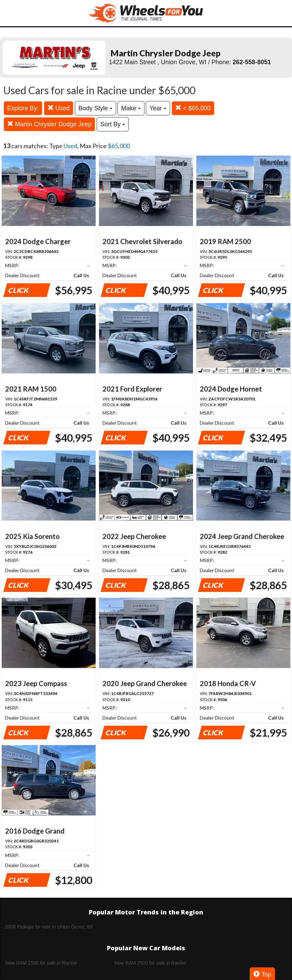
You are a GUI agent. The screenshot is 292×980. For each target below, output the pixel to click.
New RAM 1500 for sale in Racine (41, 963)
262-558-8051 (252, 62)
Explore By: (23, 108)
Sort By (113, 124)
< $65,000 (193, 108)
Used (59, 108)
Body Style (95, 108)
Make (131, 108)
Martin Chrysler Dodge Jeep (49, 124)
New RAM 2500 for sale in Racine (150, 963)
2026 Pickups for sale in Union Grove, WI (49, 927)
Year (158, 108)
